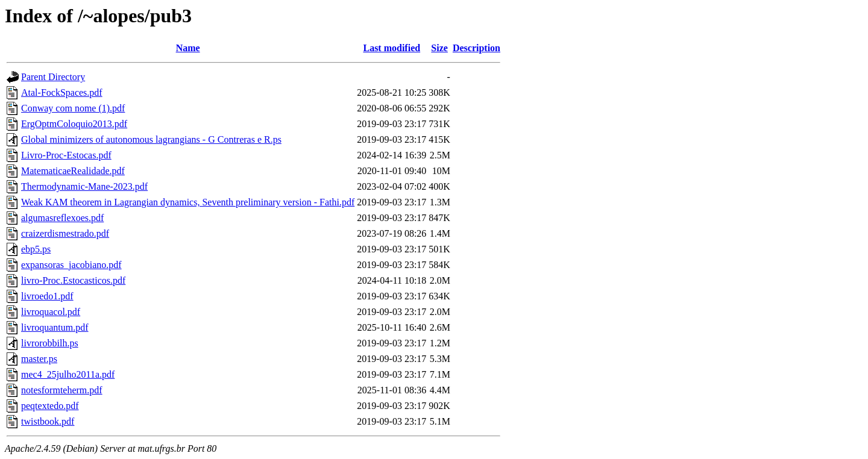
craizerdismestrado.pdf (65, 233)
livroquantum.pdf (55, 327)
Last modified (392, 48)
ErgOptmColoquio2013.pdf (74, 124)
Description (476, 48)
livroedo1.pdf (47, 296)
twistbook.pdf (48, 421)
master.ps (39, 359)
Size (439, 48)
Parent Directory (53, 77)
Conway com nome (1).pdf (73, 108)
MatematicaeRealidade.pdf (73, 171)
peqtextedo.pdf (50, 406)
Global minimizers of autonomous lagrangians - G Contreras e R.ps (151, 139)
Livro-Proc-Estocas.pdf (66, 155)
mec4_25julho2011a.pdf (68, 374)
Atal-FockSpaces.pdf (62, 92)
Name (188, 48)
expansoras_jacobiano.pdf (71, 265)
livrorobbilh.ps (50, 343)
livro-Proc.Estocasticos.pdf (73, 280)
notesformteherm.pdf (62, 390)
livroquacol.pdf (51, 312)
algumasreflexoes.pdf (62, 218)
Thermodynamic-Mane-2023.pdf (84, 186)
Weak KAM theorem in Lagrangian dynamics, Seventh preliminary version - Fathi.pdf (188, 202)
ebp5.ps (36, 249)
